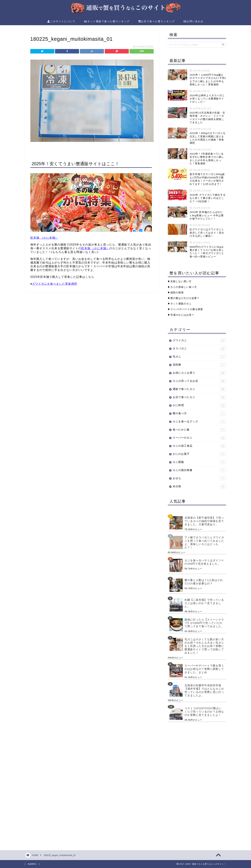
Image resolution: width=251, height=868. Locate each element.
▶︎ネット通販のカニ (180, 304)
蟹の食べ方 (199, 414)
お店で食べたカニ (199, 397)
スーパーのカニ (199, 438)
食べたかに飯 (199, 430)
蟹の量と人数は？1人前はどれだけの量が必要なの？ (204, 582)
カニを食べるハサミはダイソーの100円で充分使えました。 (204, 562)
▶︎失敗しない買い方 (180, 281)
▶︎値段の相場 (176, 293)
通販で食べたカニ (199, 389)
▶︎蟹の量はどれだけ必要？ (184, 298)
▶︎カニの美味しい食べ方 (182, 287)
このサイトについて (61, 22)
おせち (199, 478)
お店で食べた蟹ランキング (157, 22)
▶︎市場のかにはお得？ (181, 315)
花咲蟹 (199, 365)
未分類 (199, 487)
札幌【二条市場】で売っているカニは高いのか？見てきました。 (204, 603)
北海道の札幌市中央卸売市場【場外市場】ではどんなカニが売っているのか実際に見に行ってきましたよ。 (204, 690)
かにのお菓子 (199, 454)
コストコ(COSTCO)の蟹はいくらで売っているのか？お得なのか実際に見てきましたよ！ (204, 712)
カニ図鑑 (199, 462)
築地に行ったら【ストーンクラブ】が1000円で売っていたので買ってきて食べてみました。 (204, 623)
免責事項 (32, 864)
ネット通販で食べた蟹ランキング (107, 22)
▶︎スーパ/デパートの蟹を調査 (185, 309)
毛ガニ (199, 357)
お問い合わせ (194, 22)
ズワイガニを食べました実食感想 (55, 284)
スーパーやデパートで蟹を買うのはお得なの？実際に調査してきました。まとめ (204, 669)
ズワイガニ (199, 341)
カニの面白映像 (199, 470)
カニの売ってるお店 (199, 381)
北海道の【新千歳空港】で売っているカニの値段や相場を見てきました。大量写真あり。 (204, 521)
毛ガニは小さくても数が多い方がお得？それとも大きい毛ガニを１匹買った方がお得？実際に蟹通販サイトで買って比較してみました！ (204, 646)
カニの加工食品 (199, 446)
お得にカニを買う (199, 373)
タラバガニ (199, 349)
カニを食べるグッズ (199, 422)
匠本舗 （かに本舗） (44, 238)
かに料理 (199, 405)
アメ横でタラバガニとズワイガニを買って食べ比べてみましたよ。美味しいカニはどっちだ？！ (204, 542)
